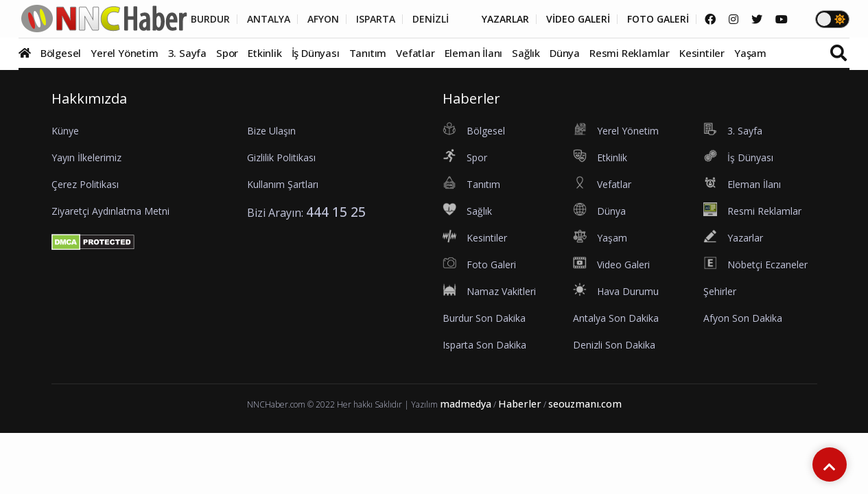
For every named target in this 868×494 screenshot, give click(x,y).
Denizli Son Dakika (614, 345)
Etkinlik (265, 53)
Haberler (520, 404)
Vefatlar (415, 53)
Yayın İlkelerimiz (86, 157)
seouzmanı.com (585, 404)
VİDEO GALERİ (578, 19)
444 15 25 (336, 212)
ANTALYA (269, 19)
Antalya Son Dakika (616, 318)
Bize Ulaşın (271, 131)
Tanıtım (368, 53)
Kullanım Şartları (283, 184)
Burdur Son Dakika (484, 318)
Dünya (565, 53)
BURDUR (210, 19)
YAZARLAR (505, 19)
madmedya (466, 404)
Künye (65, 131)
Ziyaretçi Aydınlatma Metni (110, 211)
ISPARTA (376, 19)
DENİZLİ (431, 19)
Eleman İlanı (474, 53)
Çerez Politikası (85, 184)
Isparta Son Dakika (484, 345)
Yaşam (750, 53)
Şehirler (720, 291)
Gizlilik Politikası (281, 157)
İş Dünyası (316, 53)
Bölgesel (61, 53)
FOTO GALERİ (658, 19)
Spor (227, 53)
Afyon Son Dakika (743, 318)
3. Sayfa (187, 53)
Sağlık (526, 53)
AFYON (323, 19)
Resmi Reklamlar (630, 53)
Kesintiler (702, 53)
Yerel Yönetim (124, 53)
